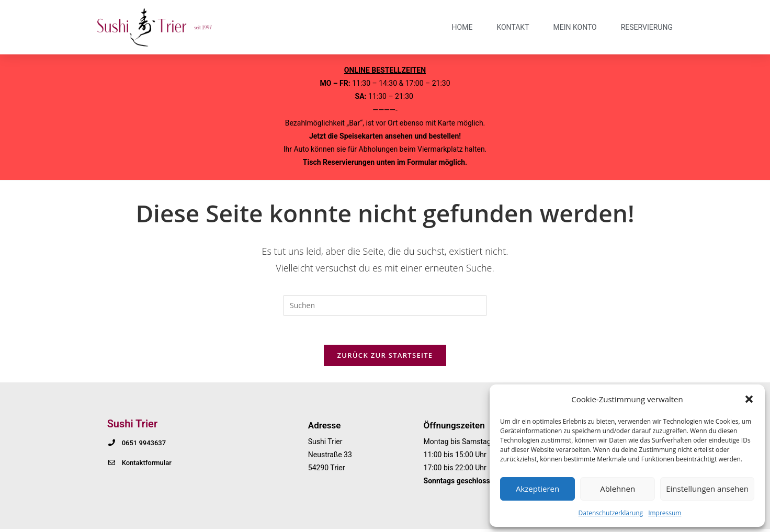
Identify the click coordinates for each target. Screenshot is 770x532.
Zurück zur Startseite (385, 358)
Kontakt (513, 27)
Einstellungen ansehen (707, 489)
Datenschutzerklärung (611, 513)
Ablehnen (618, 489)
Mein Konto (575, 27)
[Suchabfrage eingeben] (385, 305)
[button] (749, 399)
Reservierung (647, 27)
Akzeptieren (537, 489)
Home (462, 27)
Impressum (665, 513)
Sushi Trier (132, 427)
